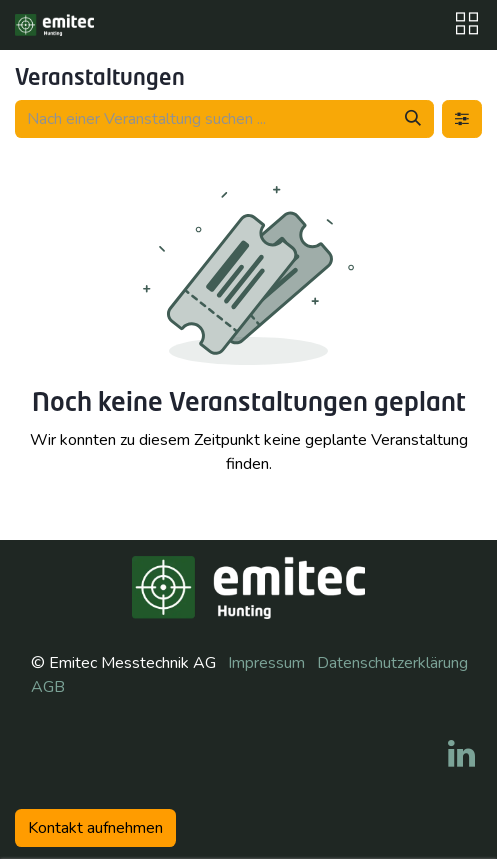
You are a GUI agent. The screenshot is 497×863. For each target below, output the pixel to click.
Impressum (266, 663)
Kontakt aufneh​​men (95, 828)
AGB (48, 687)
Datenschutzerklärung (392, 663)
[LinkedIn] (461, 754)
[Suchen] (413, 119)
